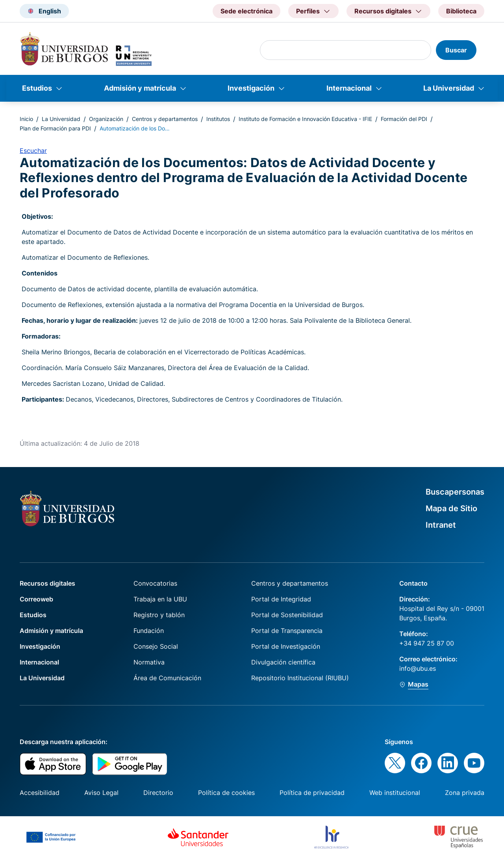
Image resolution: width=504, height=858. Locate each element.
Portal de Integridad (281, 599)
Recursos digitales (47, 583)
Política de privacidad (312, 793)
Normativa (149, 662)
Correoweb (36, 599)
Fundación (149, 631)
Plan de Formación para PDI (55, 128)
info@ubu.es (418, 668)
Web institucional (395, 793)
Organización (106, 119)
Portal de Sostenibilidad (287, 615)
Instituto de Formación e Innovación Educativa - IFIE (305, 119)
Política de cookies (226, 793)
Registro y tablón (159, 615)
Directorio (158, 793)
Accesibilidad (40, 793)
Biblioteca (461, 11)
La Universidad (449, 88)
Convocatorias (155, 583)
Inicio (26, 119)
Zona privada (465, 793)
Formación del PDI (404, 119)
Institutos (218, 119)
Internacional (349, 88)
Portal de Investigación (286, 646)
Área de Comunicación (167, 678)
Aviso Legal (101, 793)
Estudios (37, 88)
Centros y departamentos (165, 119)
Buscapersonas (455, 492)
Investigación (251, 88)
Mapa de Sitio (451, 508)
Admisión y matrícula (140, 88)
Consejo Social (156, 646)
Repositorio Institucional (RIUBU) (300, 678)
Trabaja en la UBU (160, 599)
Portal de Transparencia (287, 631)
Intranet (441, 525)
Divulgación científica (283, 662)
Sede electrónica (246, 11)
